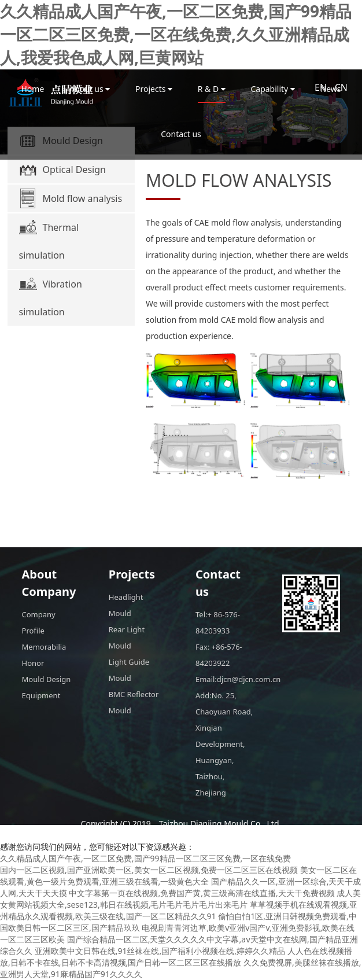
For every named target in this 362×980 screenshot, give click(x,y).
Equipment (41, 695)
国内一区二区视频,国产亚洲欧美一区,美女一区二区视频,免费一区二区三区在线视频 (149, 870)
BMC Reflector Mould (134, 702)
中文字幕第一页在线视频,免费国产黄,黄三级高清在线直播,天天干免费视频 (202, 893)
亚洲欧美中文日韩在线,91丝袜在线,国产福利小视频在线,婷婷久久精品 (160, 951)
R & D (212, 89)
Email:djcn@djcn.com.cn (224, 679)
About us (90, 89)
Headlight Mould (126, 605)
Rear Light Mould (127, 638)
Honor (33, 663)
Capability (272, 89)
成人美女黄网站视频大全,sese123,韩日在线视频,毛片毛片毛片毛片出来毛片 (180, 899)
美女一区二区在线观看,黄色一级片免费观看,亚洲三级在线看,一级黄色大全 (178, 876)
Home (32, 89)
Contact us (181, 134)
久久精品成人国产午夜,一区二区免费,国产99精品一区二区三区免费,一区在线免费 (145, 858)
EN (321, 87)
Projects (154, 89)
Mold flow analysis (71, 198)
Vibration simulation (51, 296)
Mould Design (47, 679)
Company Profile (39, 622)
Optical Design (62, 170)
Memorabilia (44, 647)
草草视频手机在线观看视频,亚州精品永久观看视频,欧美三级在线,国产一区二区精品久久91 (179, 910)
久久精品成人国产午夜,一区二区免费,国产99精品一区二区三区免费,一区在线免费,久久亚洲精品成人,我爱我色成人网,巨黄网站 (176, 34)
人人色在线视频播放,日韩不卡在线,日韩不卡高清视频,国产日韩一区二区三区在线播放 (176, 957)
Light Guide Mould (129, 670)
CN (341, 87)
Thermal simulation (49, 239)
